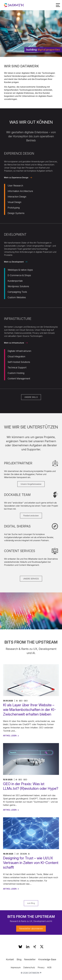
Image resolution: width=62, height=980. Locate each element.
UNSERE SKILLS (31, 397)
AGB (49, 967)
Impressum (16, 967)
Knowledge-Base (47, 959)
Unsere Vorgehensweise (31, 484)
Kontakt (10, 959)
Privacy (41, 967)
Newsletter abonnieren (31, 929)
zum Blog (31, 903)
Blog (19, 959)
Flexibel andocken (31, 516)
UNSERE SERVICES (31, 579)
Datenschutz (29, 967)
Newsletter (30, 959)
